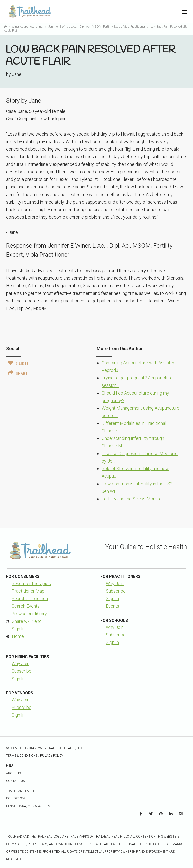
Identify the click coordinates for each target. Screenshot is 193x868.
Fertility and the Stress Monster (132, 499)
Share (18, 373)
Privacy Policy (52, 756)
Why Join (115, 583)
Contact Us (15, 781)
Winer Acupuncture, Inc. (28, 27)
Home (18, 636)
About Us (13, 773)
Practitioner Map (28, 591)
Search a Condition (30, 599)
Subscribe (116, 591)
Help (10, 766)
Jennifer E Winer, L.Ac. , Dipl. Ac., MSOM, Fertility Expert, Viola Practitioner (97, 27)
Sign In (18, 629)
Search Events (26, 606)
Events (112, 606)
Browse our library (29, 614)
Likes (18, 363)
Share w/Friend (27, 621)
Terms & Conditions (22, 756)
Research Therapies (31, 583)
